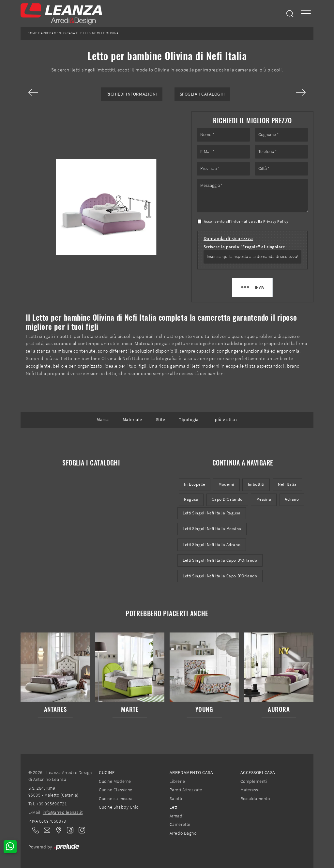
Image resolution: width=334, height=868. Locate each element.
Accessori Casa (258, 772)
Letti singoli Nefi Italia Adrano (212, 545)
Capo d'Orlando (227, 499)
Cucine (107, 772)
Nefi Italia (287, 484)
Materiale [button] (132, 419)
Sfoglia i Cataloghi (202, 94)
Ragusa (191, 499)
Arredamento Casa (58, 33)
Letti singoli (91, 33)
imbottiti (256, 484)
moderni (226, 484)
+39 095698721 (52, 804)
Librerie (177, 781)
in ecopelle (194, 484)
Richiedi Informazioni (132, 94)
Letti (174, 807)
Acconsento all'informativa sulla (246, 221)
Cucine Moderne (115, 781)
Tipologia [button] (189, 419)
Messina (264, 499)
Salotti (176, 799)
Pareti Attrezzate (186, 790)
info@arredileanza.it (63, 812)
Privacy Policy (276, 221)
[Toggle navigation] (306, 14)
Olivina (112, 33)
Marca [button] (103, 419)
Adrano (292, 499)
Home (32, 33)
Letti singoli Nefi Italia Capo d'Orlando (220, 560)
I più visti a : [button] (225, 419)
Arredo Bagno (183, 833)
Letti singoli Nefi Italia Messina (212, 529)
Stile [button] (161, 419)
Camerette (180, 824)
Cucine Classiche (115, 790)
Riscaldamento (255, 799)
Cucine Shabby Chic (118, 807)
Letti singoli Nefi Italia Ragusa (212, 513)
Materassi (250, 790)
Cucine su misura (116, 799)
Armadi (177, 816)
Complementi (254, 781)
